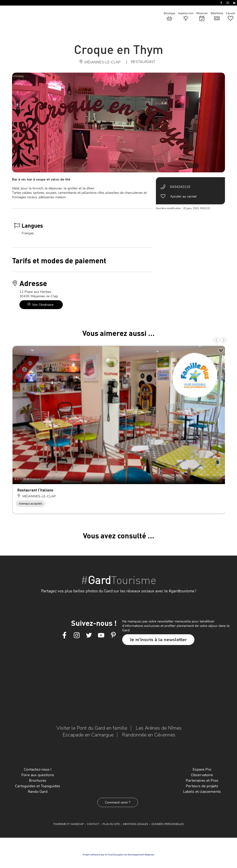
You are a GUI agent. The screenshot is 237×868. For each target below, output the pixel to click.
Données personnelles (168, 824)
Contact (93, 824)
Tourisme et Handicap (68, 824)
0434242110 (180, 187)
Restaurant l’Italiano (35, 490)
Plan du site (111, 824)
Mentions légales (136, 824)
